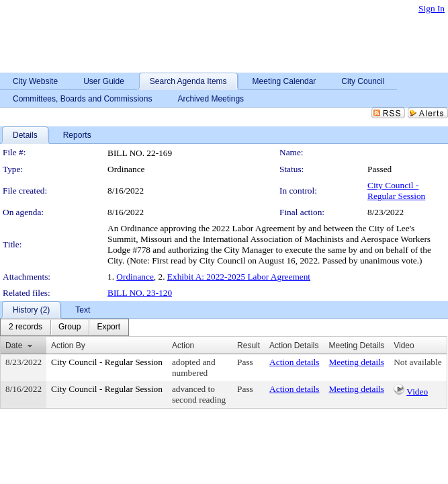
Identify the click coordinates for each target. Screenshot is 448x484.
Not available (417, 362)
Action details (294, 362)
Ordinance (135, 277)
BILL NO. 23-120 (140, 293)
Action (183, 346)
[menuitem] (26, 327)
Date (14, 346)
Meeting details (357, 362)
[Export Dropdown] (108, 327)
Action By (68, 346)
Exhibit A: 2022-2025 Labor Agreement (239, 277)
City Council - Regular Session (396, 191)
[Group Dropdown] (70, 327)
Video (417, 392)
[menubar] (64, 327)
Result (249, 346)
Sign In (432, 8)
